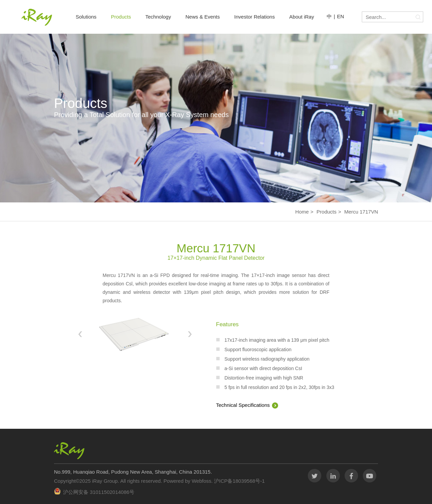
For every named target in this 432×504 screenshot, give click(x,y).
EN (341, 16)
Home (302, 212)
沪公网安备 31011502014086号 (99, 492)
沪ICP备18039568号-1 (239, 481)
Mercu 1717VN (361, 212)
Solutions (86, 17)
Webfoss (201, 481)
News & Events (203, 17)
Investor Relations (254, 17)
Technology (158, 17)
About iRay (302, 17)
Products (121, 17)
